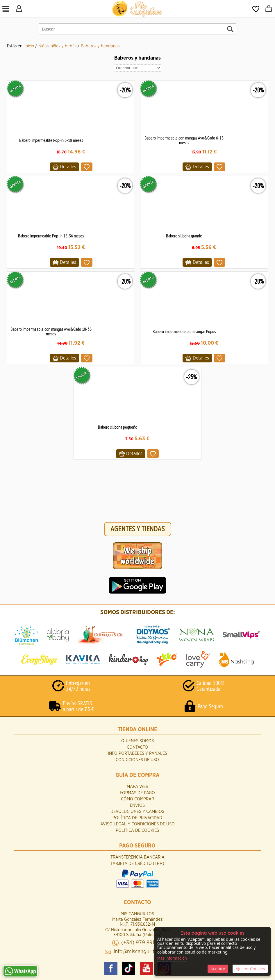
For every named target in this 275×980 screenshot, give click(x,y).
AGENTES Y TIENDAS (138, 529)
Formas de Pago (137, 793)
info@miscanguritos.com (142, 952)
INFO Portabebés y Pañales (137, 753)
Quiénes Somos (137, 741)
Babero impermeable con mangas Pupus (184, 331)
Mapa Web (137, 787)
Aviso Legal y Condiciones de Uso (137, 824)
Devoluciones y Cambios (137, 812)
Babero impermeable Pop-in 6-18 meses (51, 140)
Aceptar (218, 969)
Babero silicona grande (184, 236)
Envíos (137, 805)
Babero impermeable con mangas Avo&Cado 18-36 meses (51, 331)
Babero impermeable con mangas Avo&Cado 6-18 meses (184, 140)
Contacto (137, 747)
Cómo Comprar (137, 799)
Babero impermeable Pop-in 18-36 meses (51, 236)
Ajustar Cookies (250, 969)
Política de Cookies (137, 830)
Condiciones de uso (137, 760)
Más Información (172, 958)
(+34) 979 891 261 (142, 943)
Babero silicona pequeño (118, 427)
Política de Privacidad (137, 818)
